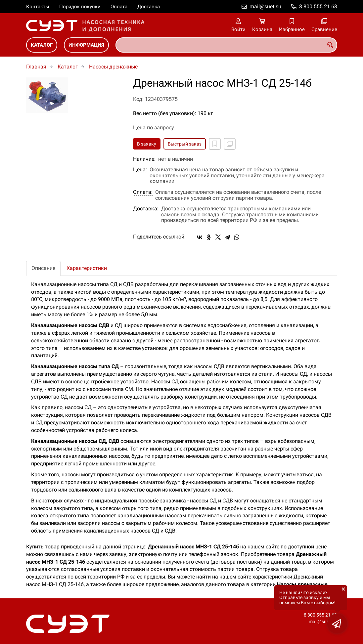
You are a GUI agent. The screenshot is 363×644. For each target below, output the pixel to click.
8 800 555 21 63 (318, 6)
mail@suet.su (265, 6)
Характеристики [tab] (87, 268)
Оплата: (143, 192)
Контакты (38, 7)
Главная (36, 67)
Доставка (149, 7)
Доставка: (146, 209)
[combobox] (226, 45)
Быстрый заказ (185, 144)
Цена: (140, 170)
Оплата (119, 7)
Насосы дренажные (113, 67)
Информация (86, 45)
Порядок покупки (80, 7)
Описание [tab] (43, 268)
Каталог (42, 45)
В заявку (147, 144)
